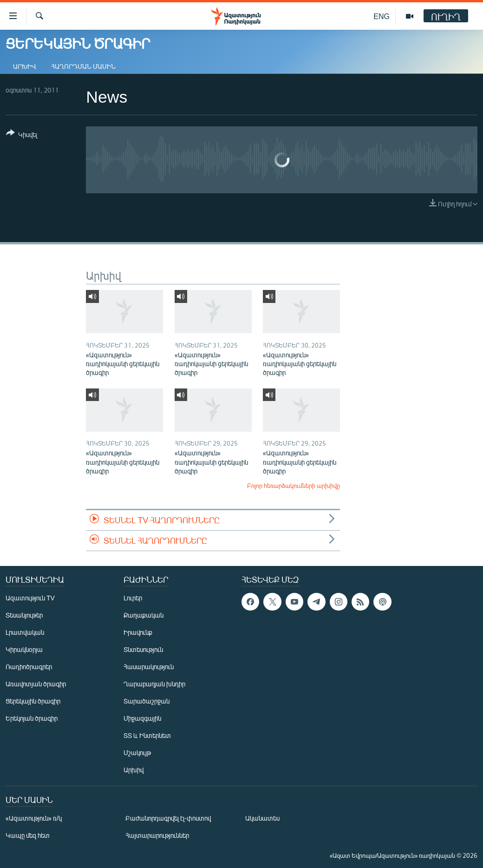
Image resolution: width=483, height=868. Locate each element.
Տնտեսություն (143, 649)
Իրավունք (138, 632)
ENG (382, 16)
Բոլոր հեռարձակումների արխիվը (294, 486)
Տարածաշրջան (147, 701)
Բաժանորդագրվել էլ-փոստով (168, 818)
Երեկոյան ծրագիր (32, 718)
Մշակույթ (137, 753)
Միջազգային (142, 718)
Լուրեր (133, 598)
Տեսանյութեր (24, 615)
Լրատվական (25, 632)
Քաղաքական (144, 615)
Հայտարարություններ (157, 835)
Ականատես (262, 818)
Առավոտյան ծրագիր (36, 684)
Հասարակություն (149, 667)
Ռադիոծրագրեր (29, 667)
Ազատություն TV (30, 598)
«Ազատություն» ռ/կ (34, 818)
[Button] (22, 135)
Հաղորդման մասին (83, 66)
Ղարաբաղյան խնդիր (154, 684)
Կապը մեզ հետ (28, 835)
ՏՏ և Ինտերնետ (147, 735)
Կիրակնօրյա (24, 649)
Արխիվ (25, 66)
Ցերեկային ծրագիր (33, 701)
